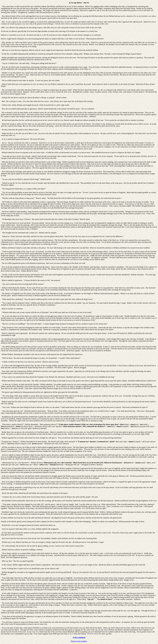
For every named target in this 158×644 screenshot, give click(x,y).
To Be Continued (79, 637)
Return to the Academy (79, 641)
